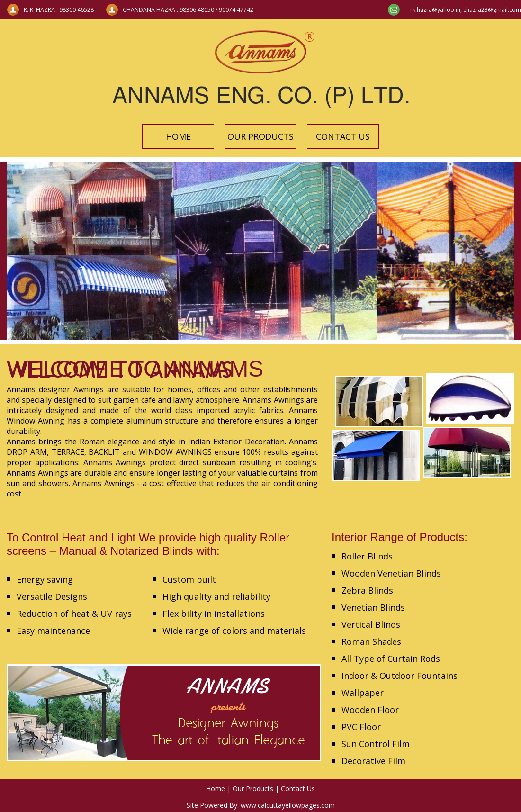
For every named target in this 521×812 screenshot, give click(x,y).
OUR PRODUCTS (260, 136)
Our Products (253, 789)
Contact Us (298, 789)
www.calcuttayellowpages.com (288, 805)
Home (216, 789)
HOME (178, 136)
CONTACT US (343, 136)
